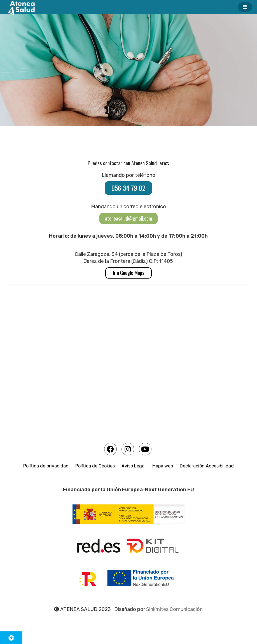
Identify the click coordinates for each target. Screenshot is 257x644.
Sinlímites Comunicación (174, 609)
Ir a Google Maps (128, 273)
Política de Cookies (95, 466)
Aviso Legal (134, 466)
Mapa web (163, 466)
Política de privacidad (46, 466)
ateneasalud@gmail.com (128, 218)
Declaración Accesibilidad (207, 466)
